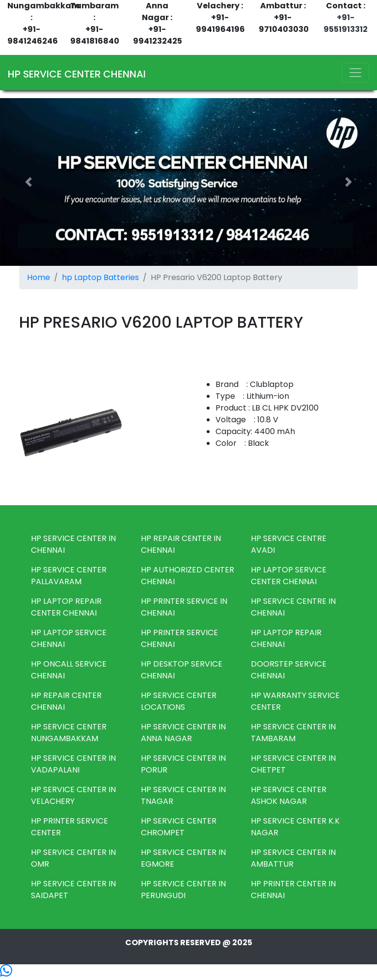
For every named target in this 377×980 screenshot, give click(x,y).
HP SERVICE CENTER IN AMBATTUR (293, 858)
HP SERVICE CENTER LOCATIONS (179, 701)
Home (39, 277)
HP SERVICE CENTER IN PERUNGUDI (183, 890)
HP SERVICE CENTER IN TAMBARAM (293, 733)
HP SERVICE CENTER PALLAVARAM (69, 576)
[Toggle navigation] (355, 73)
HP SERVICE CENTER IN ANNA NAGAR (183, 733)
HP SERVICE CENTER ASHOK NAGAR (289, 795)
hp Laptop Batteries (100, 277)
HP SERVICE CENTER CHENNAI (77, 74)
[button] (28, 182)
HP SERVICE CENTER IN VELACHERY (73, 795)
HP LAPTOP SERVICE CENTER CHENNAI (289, 576)
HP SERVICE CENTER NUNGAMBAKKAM (69, 733)
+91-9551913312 (346, 23)
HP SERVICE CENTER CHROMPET (179, 827)
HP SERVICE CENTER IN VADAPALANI (73, 764)
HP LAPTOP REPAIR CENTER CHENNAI (66, 607)
